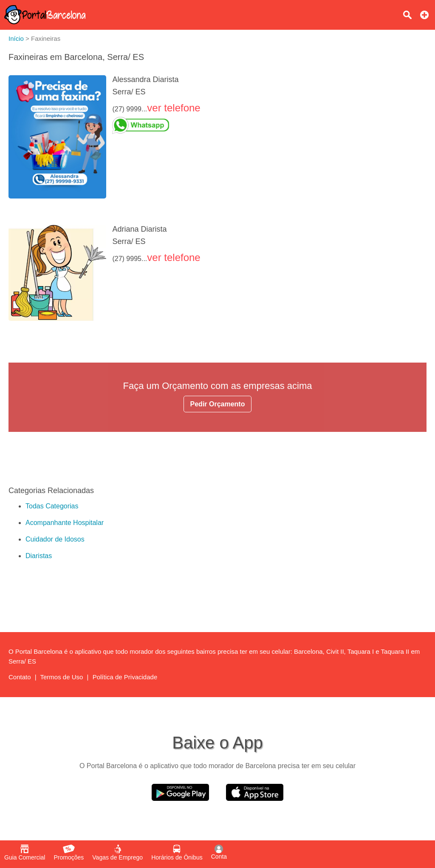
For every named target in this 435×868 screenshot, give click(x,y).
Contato (20, 677)
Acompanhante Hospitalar (65, 523)
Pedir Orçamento (218, 404)
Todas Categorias (52, 506)
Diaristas (39, 556)
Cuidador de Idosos (55, 539)
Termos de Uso (62, 677)
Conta (219, 852)
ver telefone (174, 108)
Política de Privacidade (125, 677)
